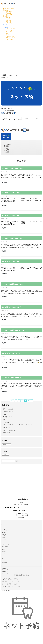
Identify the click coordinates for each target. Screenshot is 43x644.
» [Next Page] (32, 401)
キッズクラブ (10, 24)
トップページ (5, 528)
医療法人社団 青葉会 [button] (8, 123)
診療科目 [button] (7, 147)
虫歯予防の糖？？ (7, 417)
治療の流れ (9, 12)
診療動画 (8, 18)
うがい (5, 420)
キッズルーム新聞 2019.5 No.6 (12, 168)
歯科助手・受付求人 (11, 38)
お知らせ (6, 27)
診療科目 (6, 16)
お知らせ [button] (7, 151)
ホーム (5, 7)
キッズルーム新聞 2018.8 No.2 (12, 378)
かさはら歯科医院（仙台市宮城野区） (10, 578)
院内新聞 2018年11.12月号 (11, 307)
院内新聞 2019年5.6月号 (11, 193)
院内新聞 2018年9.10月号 (11, 353)
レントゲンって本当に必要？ (10, 430)
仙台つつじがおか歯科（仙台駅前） (10, 585)
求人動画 (8, 35)
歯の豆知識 (9, 32)
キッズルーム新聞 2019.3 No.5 (12, 238)
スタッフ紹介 (8, 144)
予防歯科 (8, 22)
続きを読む (5, 182)
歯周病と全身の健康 (8, 409)
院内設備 (8, 13)
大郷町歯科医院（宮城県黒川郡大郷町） (11, 580)
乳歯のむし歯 (6, 427)
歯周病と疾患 (6, 433)
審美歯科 (8, 21)
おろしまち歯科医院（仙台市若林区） (10, 583)
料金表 (5, 25)
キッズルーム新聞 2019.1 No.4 (12, 284)
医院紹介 (6, 10)
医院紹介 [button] (7, 146)
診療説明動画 (5, 547)
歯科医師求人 (10, 39)
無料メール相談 (7, 125)
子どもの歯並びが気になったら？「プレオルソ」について (18, 425)
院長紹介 (16, 118)
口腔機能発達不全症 (8, 412)
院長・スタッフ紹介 (8, 9)
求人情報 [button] (7, 152)
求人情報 (6, 33)
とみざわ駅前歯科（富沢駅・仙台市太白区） (12, 586)
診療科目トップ (5, 545)
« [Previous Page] (16, 401)
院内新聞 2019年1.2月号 (11, 261)
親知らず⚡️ (6, 414)
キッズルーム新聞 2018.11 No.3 (13, 330)
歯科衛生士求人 (10, 36)
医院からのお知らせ (11, 29)
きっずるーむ (10, 15)
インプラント (10, 19)
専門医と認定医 (7, 422)
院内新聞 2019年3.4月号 (11, 215)
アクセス (6, 26)
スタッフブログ (10, 30)
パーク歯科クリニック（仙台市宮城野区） (11, 581)
